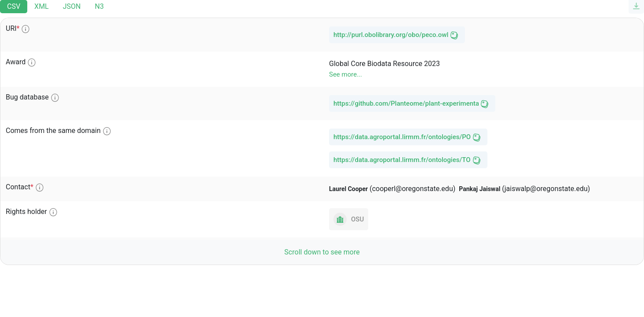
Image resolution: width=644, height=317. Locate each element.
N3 (99, 6)
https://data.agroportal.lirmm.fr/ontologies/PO (402, 137)
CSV (14, 6)
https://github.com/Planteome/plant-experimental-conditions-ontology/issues (406, 103)
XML (42, 6)
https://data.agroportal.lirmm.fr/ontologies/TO (402, 160)
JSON (72, 6)
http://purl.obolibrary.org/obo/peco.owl (391, 35)
